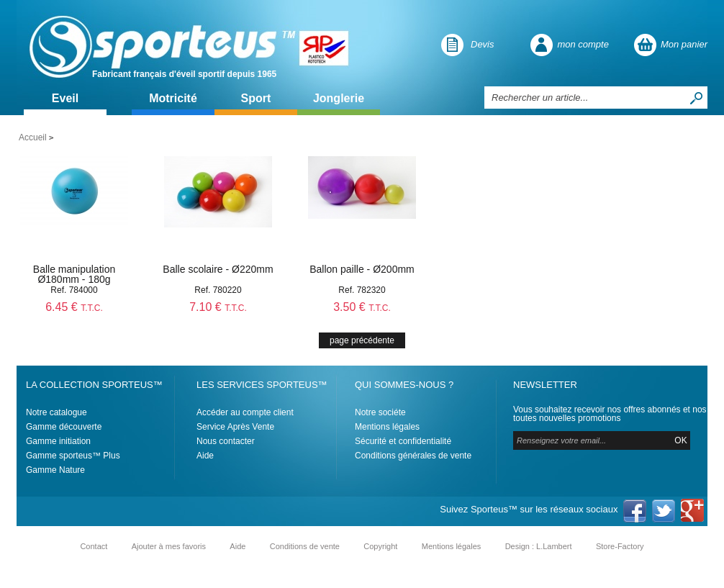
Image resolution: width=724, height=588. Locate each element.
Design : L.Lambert (539, 546)
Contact (94, 546)
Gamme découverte (64, 427)
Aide (205, 456)
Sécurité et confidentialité (403, 441)
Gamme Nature (55, 470)
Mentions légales (387, 427)
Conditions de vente (305, 546)
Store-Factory (620, 546)
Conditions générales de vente (413, 456)
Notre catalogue (56, 412)
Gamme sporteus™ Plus (73, 456)
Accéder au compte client (245, 412)
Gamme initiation (58, 441)
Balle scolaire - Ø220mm (218, 269)
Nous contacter (226, 441)
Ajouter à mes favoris (169, 546)
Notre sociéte (380, 412)
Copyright (380, 546)
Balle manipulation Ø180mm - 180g (74, 274)
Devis (483, 44)
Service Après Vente (235, 427)
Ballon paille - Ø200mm (362, 269)
